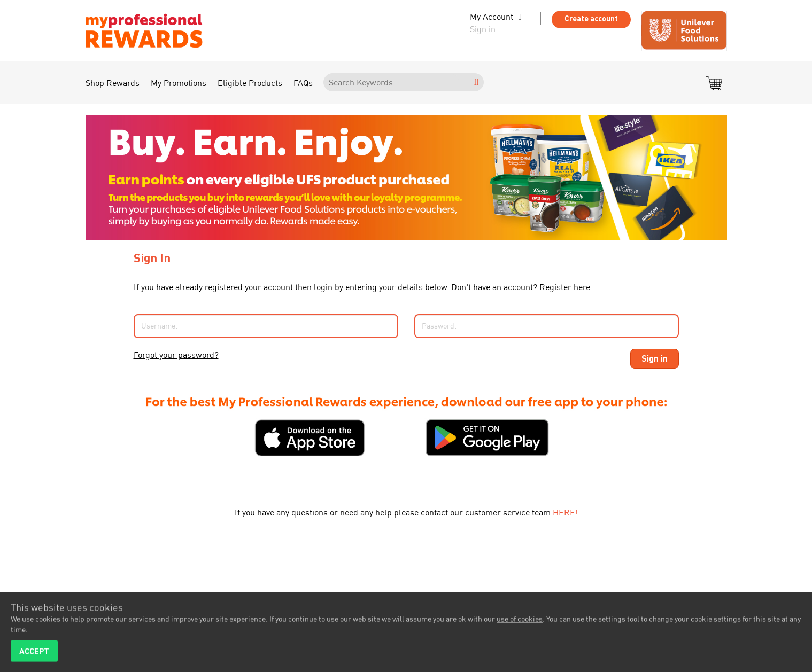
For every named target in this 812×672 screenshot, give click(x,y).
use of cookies (520, 621)
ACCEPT (34, 653)
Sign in (483, 29)
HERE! (565, 512)
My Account (492, 17)
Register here (565, 287)
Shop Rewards (113, 83)
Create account (591, 18)
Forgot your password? (176, 355)
